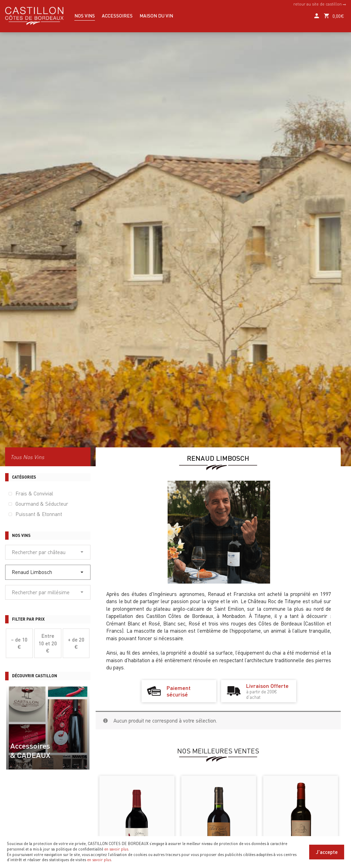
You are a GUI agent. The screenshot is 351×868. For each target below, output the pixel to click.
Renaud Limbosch (47, 572)
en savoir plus (116, 849)
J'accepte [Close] (327, 852)
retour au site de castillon (320, 4)
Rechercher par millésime (47, 592)
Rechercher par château (47, 552)
